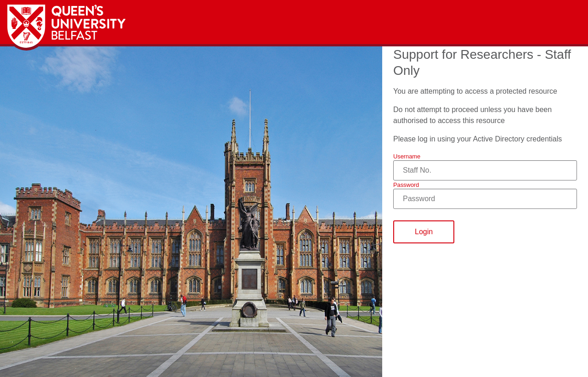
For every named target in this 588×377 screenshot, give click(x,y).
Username (407, 156)
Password (406, 185)
